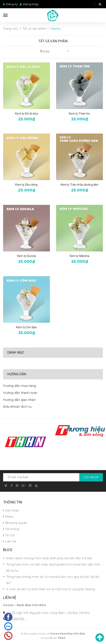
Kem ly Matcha (80, 256)
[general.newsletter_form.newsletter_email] (53, 477)
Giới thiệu (11, 510)
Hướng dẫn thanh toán (20, 393)
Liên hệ (10, 541)
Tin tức (9, 535)
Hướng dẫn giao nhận (19, 400)
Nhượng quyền (15, 523)
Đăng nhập (31, 4)
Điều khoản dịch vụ (17, 407)
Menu (8, 517)
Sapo (62, 638)
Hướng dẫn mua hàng (20, 386)
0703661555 (16, 619)
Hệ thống (11, 529)
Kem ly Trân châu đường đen (80, 185)
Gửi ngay (91, 477)
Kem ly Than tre (79, 114)
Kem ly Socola (26, 256)
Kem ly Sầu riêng (26, 185)
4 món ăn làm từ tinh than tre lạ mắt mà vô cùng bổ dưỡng (51, 589)
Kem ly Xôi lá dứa (26, 114)
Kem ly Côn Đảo (26, 327)
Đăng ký (12, 4)
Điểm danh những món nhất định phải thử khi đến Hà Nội (49, 558)
